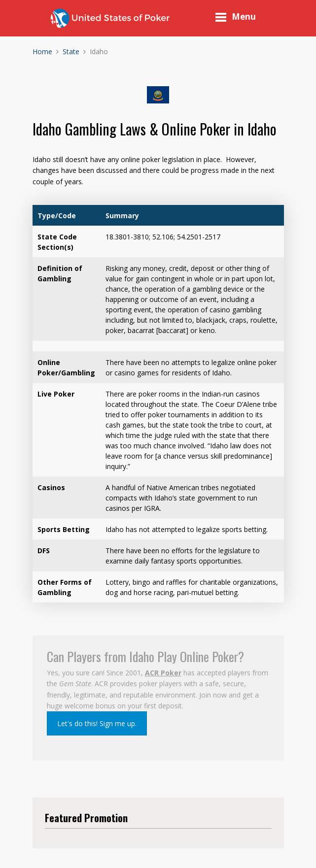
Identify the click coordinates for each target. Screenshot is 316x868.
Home (42, 51)
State (71, 51)
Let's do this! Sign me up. (97, 723)
